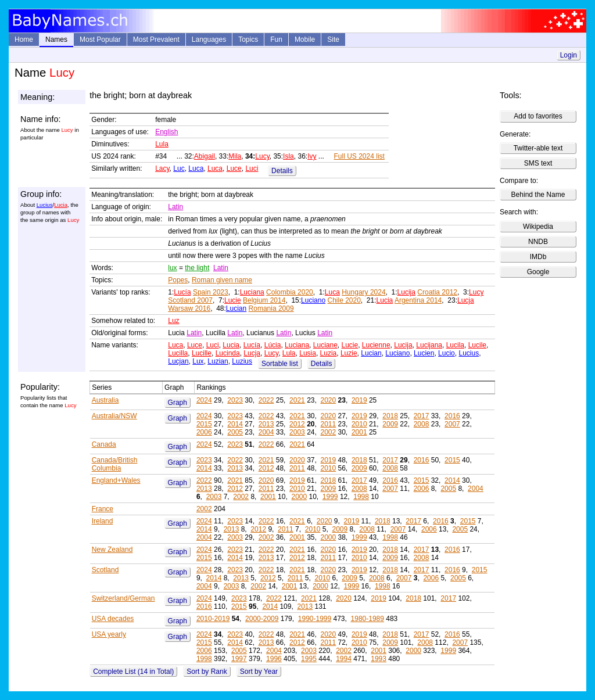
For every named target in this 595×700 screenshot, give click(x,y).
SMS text (538, 163)
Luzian (218, 361)
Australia (105, 400)
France (103, 509)
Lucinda (228, 353)
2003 (297, 432)
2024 (204, 400)
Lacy (162, 168)
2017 (422, 416)
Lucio (447, 353)
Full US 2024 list (359, 156)
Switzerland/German (123, 598)
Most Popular (100, 40)
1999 (330, 497)
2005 (235, 432)
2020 (328, 400)
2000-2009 (262, 619)
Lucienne (376, 345)
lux (172, 268)
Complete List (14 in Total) (133, 672)
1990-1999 (315, 619)
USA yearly (109, 634)
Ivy (312, 156)
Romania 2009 (271, 308)
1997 (239, 659)
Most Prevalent (156, 40)
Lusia (308, 353)
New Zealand (112, 550)
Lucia (61, 205)
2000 (299, 497)
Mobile (305, 40)
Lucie (233, 300)
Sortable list (280, 364)
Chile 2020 (344, 300)
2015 (204, 424)
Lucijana (429, 345)
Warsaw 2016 (189, 308)
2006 (204, 432)
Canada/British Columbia (115, 464)
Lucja (466, 300)
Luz (173, 321)
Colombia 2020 (290, 292)
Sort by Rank (207, 672)
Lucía (182, 292)
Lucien (424, 353)
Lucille (202, 353)
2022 (266, 400)
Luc (179, 168)
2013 (266, 424)
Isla (288, 156)
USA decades (113, 619)
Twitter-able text (538, 148)
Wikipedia (538, 227)
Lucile (477, 345)
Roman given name (222, 280)
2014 (235, 424)
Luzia (329, 353)
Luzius (242, 361)
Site (333, 40)
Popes (178, 280)
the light (197, 268)
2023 (235, 400)
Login (569, 55)
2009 (390, 424)
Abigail (205, 156)
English (166, 132)
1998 (361, 497)
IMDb (538, 257)
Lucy (262, 156)
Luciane (325, 345)
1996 (274, 659)
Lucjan (178, 361)
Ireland (103, 521)
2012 (297, 424)
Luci (252, 168)
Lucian (236, 308)
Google (538, 272)
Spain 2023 (211, 292)
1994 (344, 659)
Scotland (105, 570)
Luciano (313, 300)
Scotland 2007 (190, 300)
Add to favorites (538, 116)
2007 (452, 424)
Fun (276, 40)
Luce (234, 168)
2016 (452, 416)
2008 (422, 424)
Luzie (349, 353)
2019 (359, 400)
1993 (379, 659)
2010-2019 (213, 619)
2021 (297, 400)
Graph (178, 403)
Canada (104, 444)
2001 (359, 432)
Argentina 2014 (418, 300)
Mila (235, 156)
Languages (209, 40)
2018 (390, 416)
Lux (198, 361)
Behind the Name (538, 195)
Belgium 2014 (264, 300)
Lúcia (273, 345)
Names (56, 40)
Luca (196, 168)
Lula (162, 144)
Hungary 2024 (363, 292)
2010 (359, 424)
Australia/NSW (114, 416)
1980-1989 (368, 619)
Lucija (406, 292)
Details (282, 171)
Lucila (455, 345)
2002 (328, 432)
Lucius (45, 205)
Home (24, 40)
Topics (248, 40)
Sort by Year (259, 672)
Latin (175, 207)
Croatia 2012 (437, 292)
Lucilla (178, 353)
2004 (266, 432)
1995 (309, 659)
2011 (329, 424)
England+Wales (116, 480)
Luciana (252, 292)
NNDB (538, 242)
